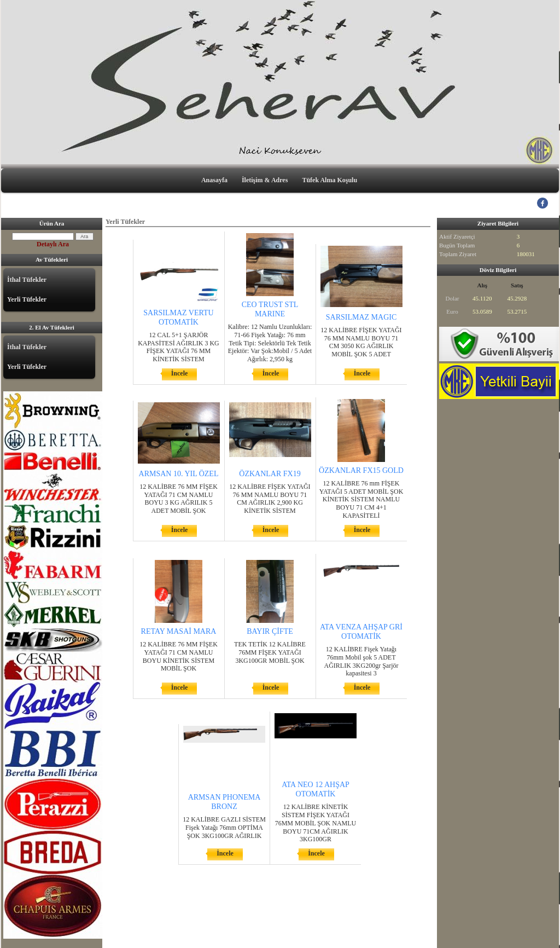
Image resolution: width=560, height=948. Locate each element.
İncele (180, 373)
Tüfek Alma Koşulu (329, 180)
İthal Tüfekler (27, 280)
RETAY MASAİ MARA (179, 631)
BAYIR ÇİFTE (270, 631)
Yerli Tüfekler (27, 299)
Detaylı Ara (53, 244)
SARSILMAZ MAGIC (361, 317)
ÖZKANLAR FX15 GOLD (361, 470)
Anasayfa (214, 180)
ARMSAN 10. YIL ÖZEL (179, 474)
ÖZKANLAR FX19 (270, 474)
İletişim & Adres (265, 180)
